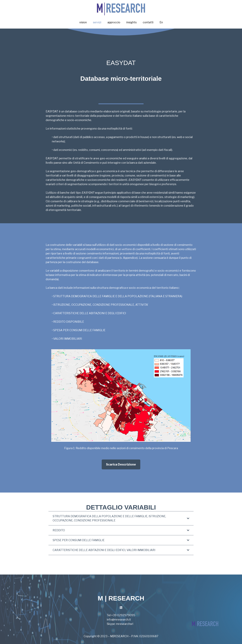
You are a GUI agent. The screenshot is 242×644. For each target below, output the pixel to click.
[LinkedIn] (121, 608)
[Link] (121, 8)
